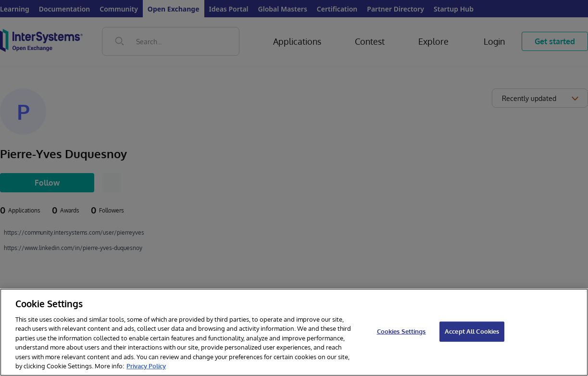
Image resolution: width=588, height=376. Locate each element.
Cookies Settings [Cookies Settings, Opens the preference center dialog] (401, 331)
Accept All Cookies (472, 331)
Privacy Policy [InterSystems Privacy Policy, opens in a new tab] (146, 366)
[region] (294, 332)
